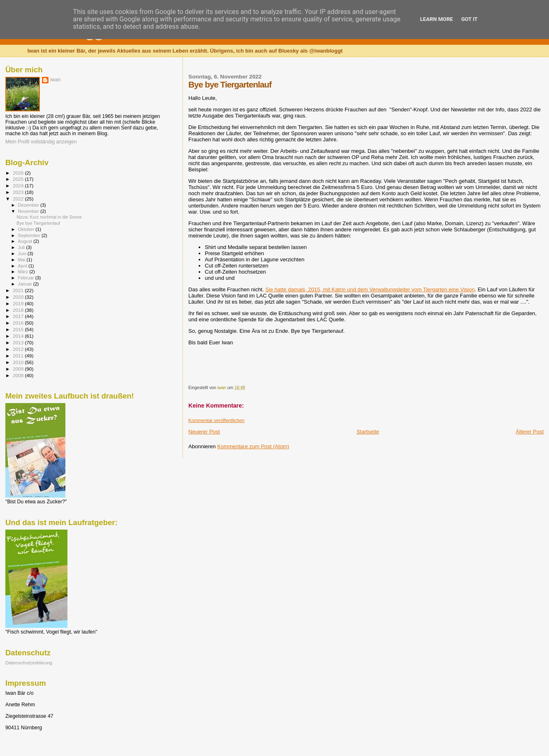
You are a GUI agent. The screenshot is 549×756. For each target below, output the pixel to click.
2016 (19, 323)
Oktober (27, 229)
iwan (55, 80)
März (24, 272)
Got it (469, 19)
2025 (19, 179)
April (23, 266)
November (29, 211)
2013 (19, 342)
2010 (19, 362)
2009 (19, 369)
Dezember (29, 205)
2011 (19, 356)
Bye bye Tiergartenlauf (38, 223)
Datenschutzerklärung (29, 663)
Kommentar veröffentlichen (216, 420)
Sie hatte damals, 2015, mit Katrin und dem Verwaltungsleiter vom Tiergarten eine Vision (370, 289)
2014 (19, 336)
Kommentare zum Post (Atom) (253, 446)
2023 (19, 192)
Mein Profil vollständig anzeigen (41, 142)
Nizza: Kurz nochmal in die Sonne (49, 217)
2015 (19, 329)
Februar (27, 278)
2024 (19, 186)
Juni (23, 254)
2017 (19, 316)
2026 (19, 173)
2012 (19, 349)
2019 (19, 303)
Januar (26, 284)
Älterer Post (530, 432)
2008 (19, 375)
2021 (19, 290)
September (30, 235)
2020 (19, 297)
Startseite (368, 432)
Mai (22, 260)
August (26, 241)
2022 (19, 199)
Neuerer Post (204, 432)
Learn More (437, 19)
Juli (22, 247)
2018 (19, 310)
